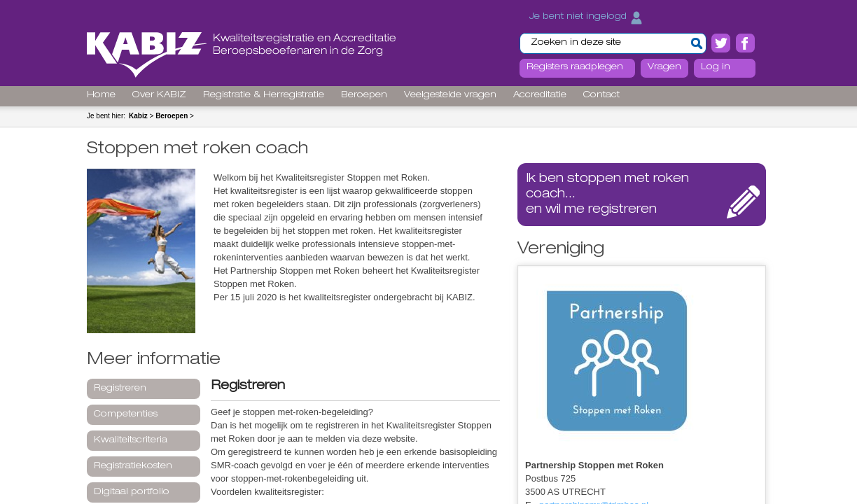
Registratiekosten (133, 467)
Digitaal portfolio (132, 492)
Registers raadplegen (575, 68)
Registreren (120, 389)
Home (101, 96)
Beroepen (364, 96)
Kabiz (138, 116)
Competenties (126, 415)
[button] (697, 43)
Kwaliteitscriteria (131, 441)
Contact (601, 96)
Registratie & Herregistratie (264, 96)
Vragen (664, 68)
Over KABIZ (159, 96)
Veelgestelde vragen (450, 96)
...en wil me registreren (607, 195)
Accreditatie (540, 96)
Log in (716, 68)
